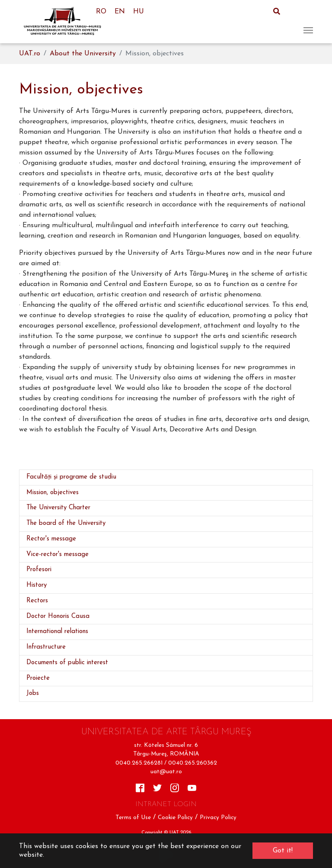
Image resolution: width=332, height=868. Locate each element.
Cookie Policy (175, 818)
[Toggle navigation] (308, 22)
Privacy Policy (218, 818)
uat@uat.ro (166, 772)
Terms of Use (133, 818)
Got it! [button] (283, 851)
